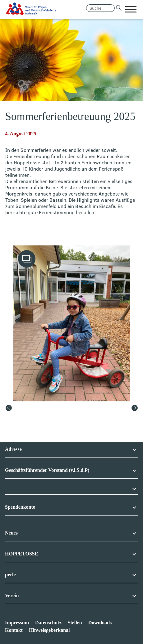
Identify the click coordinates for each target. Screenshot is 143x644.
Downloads (100, 623)
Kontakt (14, 630)
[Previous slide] (9, 408)
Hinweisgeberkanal (49, 630)
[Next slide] (135, 408)
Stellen (75, 623)
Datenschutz (48, 623)
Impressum (17, 623)
